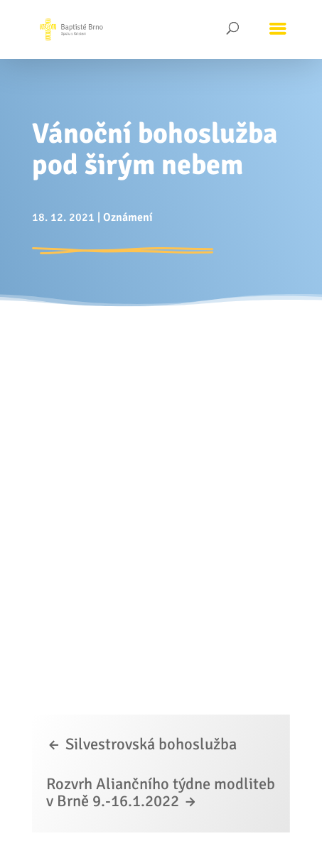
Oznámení (128, 217)
